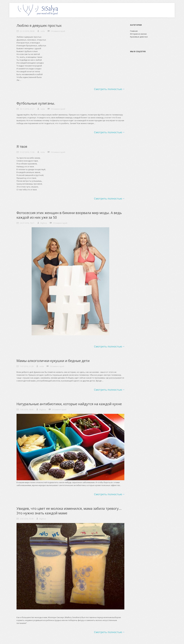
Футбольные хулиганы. (36, 103)
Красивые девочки (139, 37)
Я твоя (22, 146)
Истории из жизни (138, 34)
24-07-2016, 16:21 (27, 223)
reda (43, 31)
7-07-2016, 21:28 (27, 366)
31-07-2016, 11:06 (27, 152)
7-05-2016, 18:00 (27, 410)
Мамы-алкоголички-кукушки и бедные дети (53, 361)
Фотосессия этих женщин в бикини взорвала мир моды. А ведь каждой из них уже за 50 (69, 215)
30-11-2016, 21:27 (27, 109)
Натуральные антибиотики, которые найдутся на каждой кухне (69, 404)
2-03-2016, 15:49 (27, 519)
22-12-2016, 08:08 (27, 31)
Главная (134, 31)
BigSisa (44, 223)
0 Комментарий (58, 31)
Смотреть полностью (108, 89)
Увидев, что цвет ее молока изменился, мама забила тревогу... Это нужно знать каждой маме (69, 511)
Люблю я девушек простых (39, 25)
